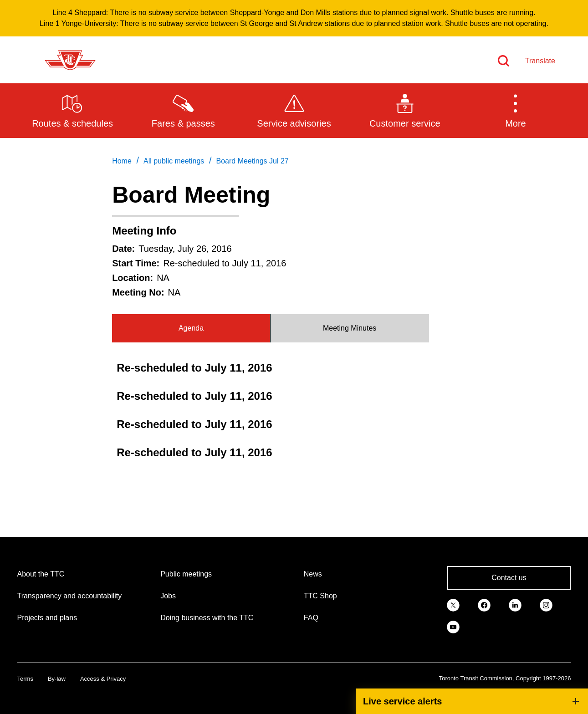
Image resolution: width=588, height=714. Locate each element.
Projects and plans (47, 618)
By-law (57, 679)
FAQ (311, 618)
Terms (25, 679)
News (313, 574)
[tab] (191, 328)
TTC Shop (320, 596)
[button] (515, 110)
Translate (540, 61)
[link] (453, 604)
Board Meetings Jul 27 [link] (253, 161)
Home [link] (122, 161)
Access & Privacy (103, 679)
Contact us (509, 578)
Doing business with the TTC (207, 618)
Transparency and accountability (70, 596)
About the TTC (41, 574)
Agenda (191, 328)
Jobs (168, 596)
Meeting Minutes (350, 328)
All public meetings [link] (174, 161)
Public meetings (186, 574)
